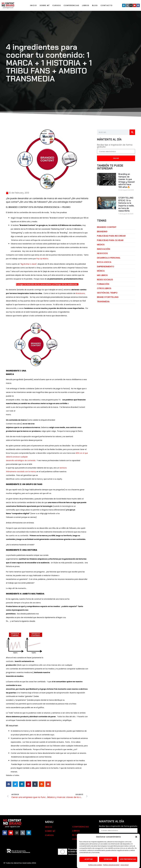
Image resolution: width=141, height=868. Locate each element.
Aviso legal (125, 867)
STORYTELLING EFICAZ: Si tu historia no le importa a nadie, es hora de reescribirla (126, 204)
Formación (103, 284)
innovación (104, 249)
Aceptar (89, 861)
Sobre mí (45, 5)
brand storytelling (108, 297)
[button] (136, 839)
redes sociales (105, 280)
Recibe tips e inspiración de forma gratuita (115, 146)
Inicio (33, 5)
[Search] (132, 132)
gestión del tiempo (107, 293)
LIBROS (86, 5)
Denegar (108, 861)
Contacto (107, 5)
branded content (107, 227)
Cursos (57, 5)
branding (102, 232)
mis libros (102, 275)
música (101, 271)
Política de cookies (95, 867)
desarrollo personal (109, 258)
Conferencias (71, 5)
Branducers (80, 293)
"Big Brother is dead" (28, 264)
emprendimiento (106, 267)
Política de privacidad (111, 867)
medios (101, 245)
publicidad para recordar (111, 236)
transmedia (103, 302)
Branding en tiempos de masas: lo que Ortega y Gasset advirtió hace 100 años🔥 (127, 181)
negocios (102, 253)
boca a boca (104, 262)
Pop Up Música (42, 259)
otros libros (104, 288)
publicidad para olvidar (110, 240)
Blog (95, 5)
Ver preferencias (128, 861)
